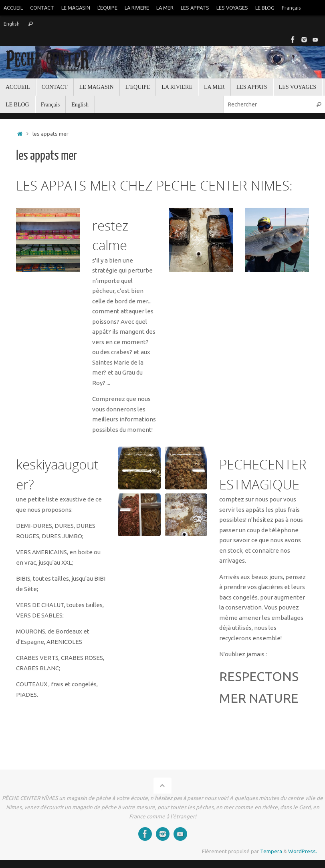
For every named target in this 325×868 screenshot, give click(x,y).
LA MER (165, 8)
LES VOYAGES (232, 8)
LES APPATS (195, 8)
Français (291, 8)
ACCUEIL (13, 8)
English (12, 24)
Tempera (271, 851)
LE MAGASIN (76, 8)
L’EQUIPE (107, 8)
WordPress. (303, 851)
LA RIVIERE (137, 8)
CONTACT (42, 8)
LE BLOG (265, 8)
